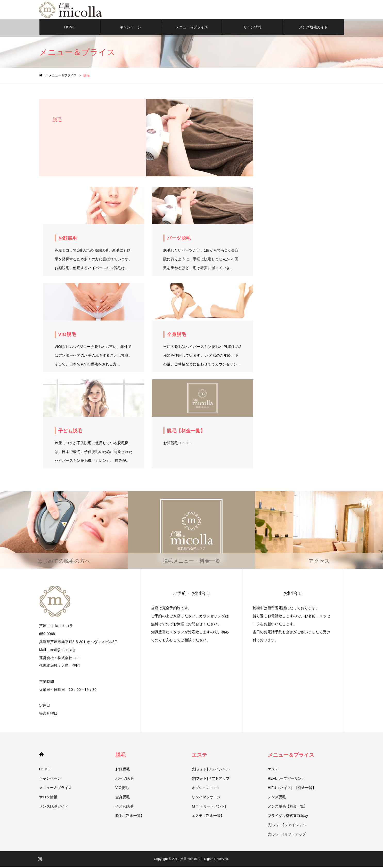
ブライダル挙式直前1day (288, 817)
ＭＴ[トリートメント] (209, 808)
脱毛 (120, 756)
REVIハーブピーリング (286, 780)
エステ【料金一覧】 (208, 817)
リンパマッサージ (206, 798)
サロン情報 (252, 28)
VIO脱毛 (122, 789)
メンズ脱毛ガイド (313, 28)
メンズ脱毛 (277, 798)
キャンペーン (131, 28)
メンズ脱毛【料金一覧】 (288, 808)
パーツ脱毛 (124, 780)
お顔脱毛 (123, 770)
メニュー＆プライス (192, 28)
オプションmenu (205, 789)
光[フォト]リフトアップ (211, 780)
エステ (199, 756)
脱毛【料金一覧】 (130, 817)
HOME (70, 28)
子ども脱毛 (124, 808)
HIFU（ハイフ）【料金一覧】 (292, 789)
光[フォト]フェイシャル (211, 770)
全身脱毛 (123, 798)
